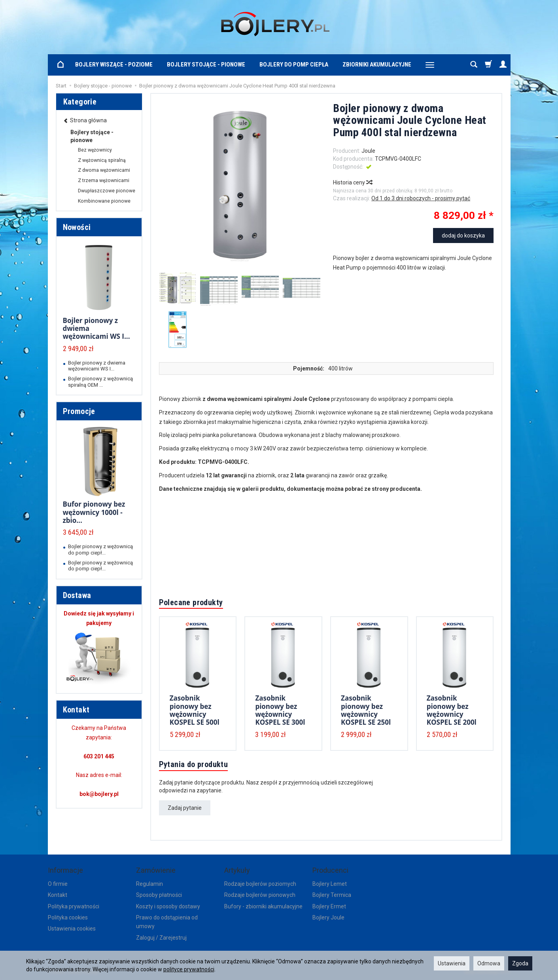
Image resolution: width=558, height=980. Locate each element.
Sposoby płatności (159, 895)
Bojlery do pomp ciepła (294, 65)
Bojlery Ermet (329, 906)
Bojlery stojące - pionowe (206, 65)
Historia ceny (352, 182)
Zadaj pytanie (185, 808)
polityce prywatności (189, 969)
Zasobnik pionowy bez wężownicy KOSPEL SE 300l (280, 710)
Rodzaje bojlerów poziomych (260, 884)
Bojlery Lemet (330, 884)
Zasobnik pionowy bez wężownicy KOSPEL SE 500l (195, 710)
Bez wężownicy (95, 150)
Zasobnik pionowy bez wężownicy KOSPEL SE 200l (452, 710)
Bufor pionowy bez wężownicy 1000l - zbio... (94, 512)
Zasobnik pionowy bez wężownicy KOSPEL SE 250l (366, 710)
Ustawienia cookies (72, 929)
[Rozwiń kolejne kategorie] (430, 65)
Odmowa (489, 963)
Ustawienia (452, 963)
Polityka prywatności (74, 906)
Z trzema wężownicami (104, 180)
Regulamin (149, 884)
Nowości (77, 227)
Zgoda (520, 963)
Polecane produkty (191, 602)
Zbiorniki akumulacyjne (377, 65)
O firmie (58, 884)
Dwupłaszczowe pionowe (107, 191)
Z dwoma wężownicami (104, 170)
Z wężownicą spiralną (102, 160)
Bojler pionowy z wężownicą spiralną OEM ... (100, 382)
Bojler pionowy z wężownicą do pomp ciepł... (100, 549)
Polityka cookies (68, 917)
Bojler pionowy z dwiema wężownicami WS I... (97, 366)
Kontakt (58, 895)
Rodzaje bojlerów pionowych (260, 895)
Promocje (79, 411)
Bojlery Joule (328, 917)
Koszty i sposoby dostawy (168, 906)
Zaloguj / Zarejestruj (161, 938)
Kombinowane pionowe (104, 201)
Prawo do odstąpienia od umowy (167, 922)
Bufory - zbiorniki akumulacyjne (263, 906)
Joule (368, 151)
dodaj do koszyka (463, 236)
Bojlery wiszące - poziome (114, 65)
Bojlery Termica (332, 895)
